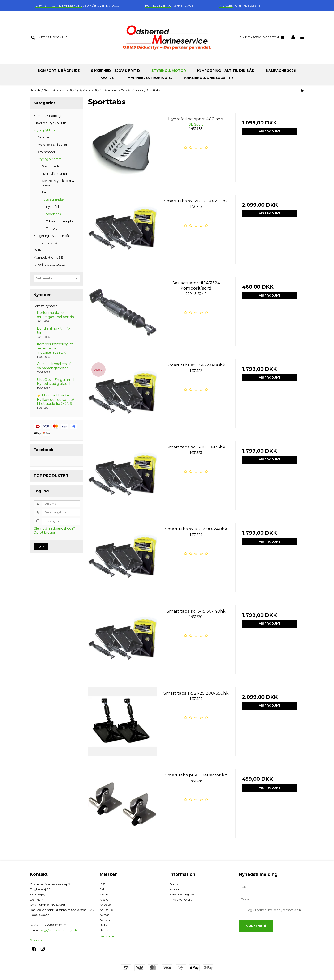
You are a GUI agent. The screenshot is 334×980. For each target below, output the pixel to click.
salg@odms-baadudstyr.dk (59, 930)
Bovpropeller (51, 166)
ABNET (105, 894)
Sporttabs (53, 214)
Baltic (104, 925)
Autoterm (107, 920)
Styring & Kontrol (50, 159)
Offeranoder (47, 152)
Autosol (105, 915)
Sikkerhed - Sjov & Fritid (116, 71)
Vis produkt (270, 131)
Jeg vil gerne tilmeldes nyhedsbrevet (276, 909)
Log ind (41, 546)
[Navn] (272, 886)
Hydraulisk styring (54, 174)
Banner (105, 930)
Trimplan (53, 228)
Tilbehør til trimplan (60, 221)
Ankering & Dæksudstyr (208, 78)
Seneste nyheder (45, 306)
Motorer (44, 137)
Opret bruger (44, 533)
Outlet (109, 78)
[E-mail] (272, 899)
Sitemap (36, 940)
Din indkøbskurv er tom (263, 38)
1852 (103, 884)
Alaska (104, 900)
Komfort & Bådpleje (59, 71)
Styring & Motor (169, 71)
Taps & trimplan (53, 200)
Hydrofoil (52, 207)
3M (102, 889)
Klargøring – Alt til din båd (226, 71)
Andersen (106, 905)
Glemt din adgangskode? (54, 528)
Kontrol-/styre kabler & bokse (58, 183)
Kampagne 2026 (281, 71)
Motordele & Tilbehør (53, 145)
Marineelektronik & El (150, 78)
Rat (44, 192)
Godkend (254, 926)
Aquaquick (107, 910)
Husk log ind (52, 521)
